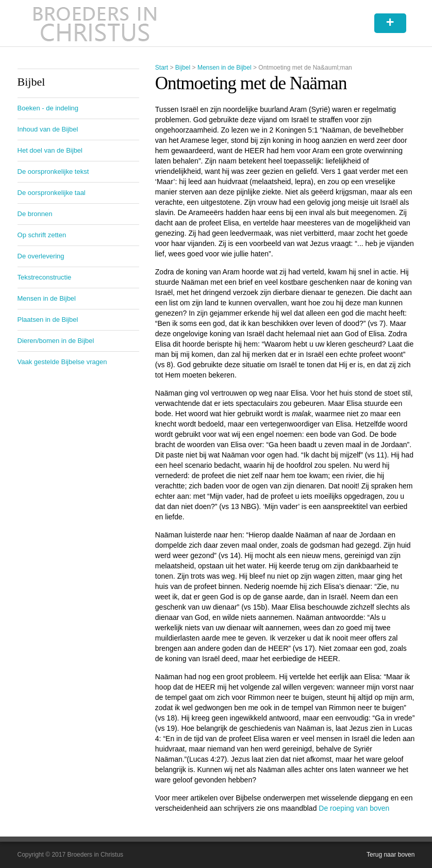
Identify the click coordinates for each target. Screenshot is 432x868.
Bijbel (183, 68)
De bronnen (35, 214)
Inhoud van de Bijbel (48, 129)
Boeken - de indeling (48, 108)
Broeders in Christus (95, 23)
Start (162, 68)
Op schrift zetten (42, 235)
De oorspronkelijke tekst (53, 171)
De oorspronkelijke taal (52, 193)
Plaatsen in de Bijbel (48, 320)
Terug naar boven (391, 855)
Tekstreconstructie (45, 277)
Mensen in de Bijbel (225, 68)
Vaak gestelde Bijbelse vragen (62, 362)
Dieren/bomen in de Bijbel (56, 341)
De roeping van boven (354, 808)
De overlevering (41, 256)
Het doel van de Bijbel (50, 150)
